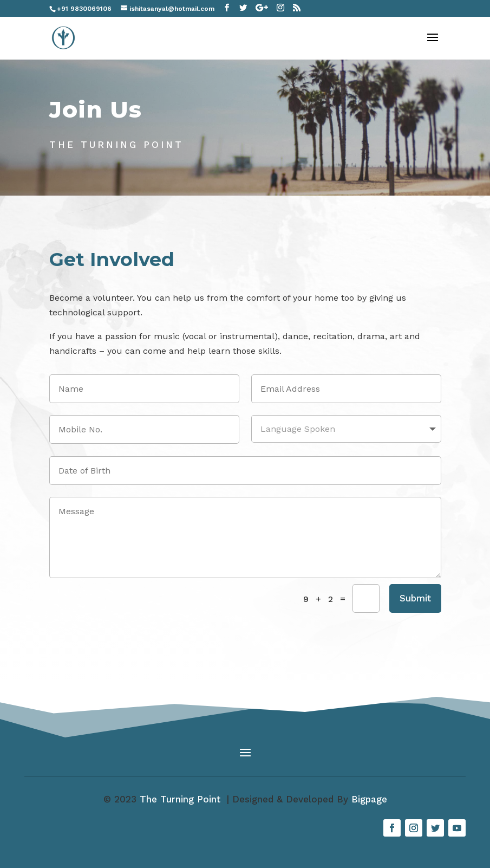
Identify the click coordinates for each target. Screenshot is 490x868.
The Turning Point (182, 799)
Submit (415, 598)
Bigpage (369, 799)
